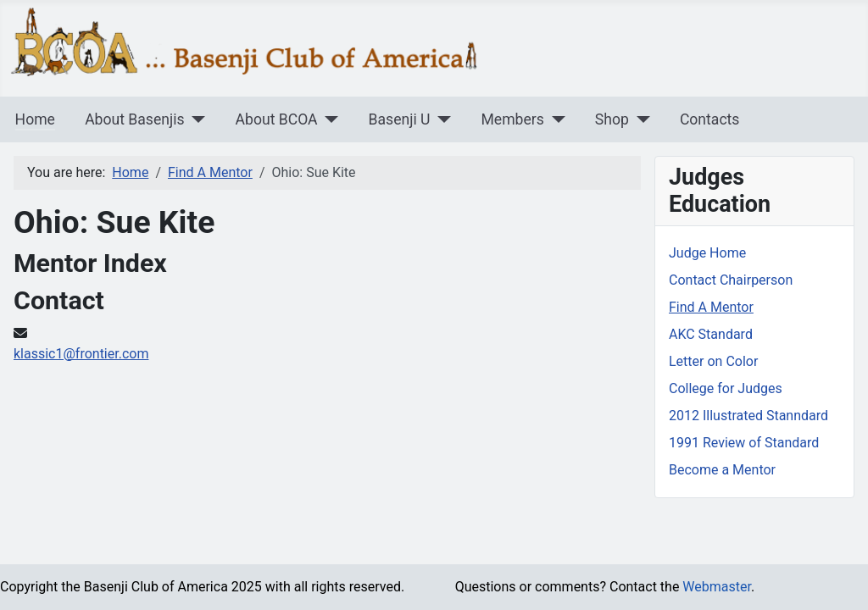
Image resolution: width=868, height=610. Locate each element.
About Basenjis (134, 119)
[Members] (555, 119)
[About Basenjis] (195, 119)
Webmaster (717, 587)
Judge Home (707, 253)
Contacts (710, 119)
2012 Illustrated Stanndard (748, 416)
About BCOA (277, 119)
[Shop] (640, 119)
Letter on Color (713, 361)
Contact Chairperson (731, 280)
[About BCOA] (328, 119)
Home (35, 119)
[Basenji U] (440, 119)
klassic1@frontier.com (81, 354)
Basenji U (400, 119)
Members (512, 119)
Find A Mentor (711, 307)
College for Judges (726, 388)
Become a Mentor (722, 470)
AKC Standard (711, 334)
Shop (612, 119)
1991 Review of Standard (744, 443)
